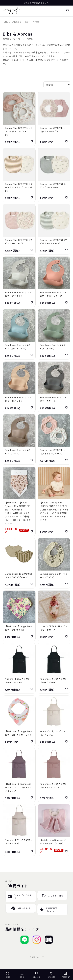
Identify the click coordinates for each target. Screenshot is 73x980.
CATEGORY (16, 22)
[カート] (67, 11)
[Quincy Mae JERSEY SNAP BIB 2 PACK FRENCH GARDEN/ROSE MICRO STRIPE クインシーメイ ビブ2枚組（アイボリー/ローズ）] (19, 229)
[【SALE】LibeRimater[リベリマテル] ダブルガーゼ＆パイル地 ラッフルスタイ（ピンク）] (54, 830)
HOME (5, 22)
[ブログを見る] (49, 940)
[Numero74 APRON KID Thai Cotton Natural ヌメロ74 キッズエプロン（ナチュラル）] (19, 830)
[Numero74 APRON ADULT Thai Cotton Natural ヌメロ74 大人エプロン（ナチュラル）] (54, 721)
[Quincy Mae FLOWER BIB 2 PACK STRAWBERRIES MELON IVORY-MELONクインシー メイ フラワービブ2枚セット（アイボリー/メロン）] (54, 439)
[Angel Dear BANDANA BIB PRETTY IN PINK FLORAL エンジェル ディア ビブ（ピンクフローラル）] (19, 721)
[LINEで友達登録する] (25, 940)
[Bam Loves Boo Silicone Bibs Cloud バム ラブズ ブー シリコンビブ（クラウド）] (19, 282)
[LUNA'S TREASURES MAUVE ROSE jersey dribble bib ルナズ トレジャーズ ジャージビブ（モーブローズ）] (54, 616)
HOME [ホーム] (7, 975)
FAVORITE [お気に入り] (51, 975)
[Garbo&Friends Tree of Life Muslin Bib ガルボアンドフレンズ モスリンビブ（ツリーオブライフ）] (54, 563)
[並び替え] (57, 85)
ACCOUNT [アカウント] (66, 975)
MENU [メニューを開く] (22, 975)
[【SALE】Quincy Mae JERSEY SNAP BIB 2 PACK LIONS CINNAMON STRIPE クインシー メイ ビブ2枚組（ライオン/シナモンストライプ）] (54, 501)
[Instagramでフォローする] (37, 940)
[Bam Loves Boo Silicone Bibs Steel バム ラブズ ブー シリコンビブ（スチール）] (54, 387)
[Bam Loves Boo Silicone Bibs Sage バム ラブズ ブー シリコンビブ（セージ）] (54, 334)
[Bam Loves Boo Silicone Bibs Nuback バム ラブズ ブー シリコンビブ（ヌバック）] (19, 387)
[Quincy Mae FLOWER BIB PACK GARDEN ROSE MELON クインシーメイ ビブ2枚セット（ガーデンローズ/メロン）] (19, 119)
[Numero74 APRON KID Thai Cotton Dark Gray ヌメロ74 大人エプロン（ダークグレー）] (19, 668)
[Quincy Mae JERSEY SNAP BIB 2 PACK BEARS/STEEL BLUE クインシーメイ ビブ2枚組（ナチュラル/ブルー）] (54, 175)
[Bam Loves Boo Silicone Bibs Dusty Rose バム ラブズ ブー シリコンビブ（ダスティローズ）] (54, 282)
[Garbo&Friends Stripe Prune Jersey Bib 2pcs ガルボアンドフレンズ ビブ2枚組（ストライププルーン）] (19, 563)
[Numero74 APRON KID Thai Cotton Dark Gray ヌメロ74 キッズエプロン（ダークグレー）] (54, 668)
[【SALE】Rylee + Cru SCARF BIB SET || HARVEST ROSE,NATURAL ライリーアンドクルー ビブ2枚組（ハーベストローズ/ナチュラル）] (19, 501)
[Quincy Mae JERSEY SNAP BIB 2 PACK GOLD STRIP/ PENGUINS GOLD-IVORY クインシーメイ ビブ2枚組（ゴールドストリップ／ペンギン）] (19, 175)
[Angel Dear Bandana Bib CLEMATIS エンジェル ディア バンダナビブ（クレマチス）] (19, 616)
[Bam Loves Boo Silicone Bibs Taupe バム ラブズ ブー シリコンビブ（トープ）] (19, 439)
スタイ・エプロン (32, 22)
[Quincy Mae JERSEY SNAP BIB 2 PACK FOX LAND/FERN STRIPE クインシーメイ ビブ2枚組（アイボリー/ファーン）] (54, 229)
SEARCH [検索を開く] (36, 975)
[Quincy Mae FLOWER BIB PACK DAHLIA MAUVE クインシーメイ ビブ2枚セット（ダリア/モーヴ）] (54, 119)
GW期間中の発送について (37, 3)
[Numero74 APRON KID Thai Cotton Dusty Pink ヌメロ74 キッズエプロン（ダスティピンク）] (54, 775)
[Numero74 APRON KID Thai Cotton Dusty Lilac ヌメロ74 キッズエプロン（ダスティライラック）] (19, 775)
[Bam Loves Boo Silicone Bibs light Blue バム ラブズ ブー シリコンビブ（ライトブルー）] (19, 334)
